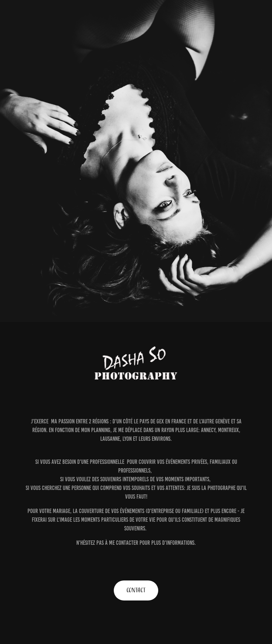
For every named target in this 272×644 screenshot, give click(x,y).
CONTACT (136, 590)
